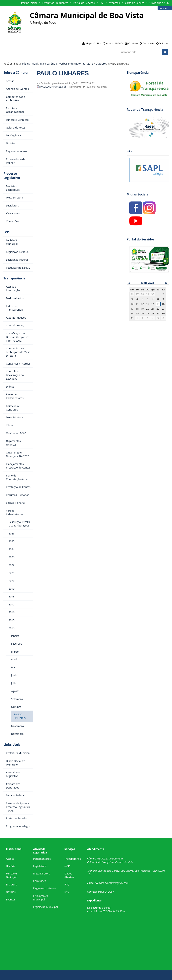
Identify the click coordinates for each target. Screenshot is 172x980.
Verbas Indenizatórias (72, 64)
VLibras (164, 43)
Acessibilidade (114, 43)
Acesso (10, 859)
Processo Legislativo (12, 176)
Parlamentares (42, 859)
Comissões (39, 881)
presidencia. (102, 883)
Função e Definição (12, 875)
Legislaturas (40, 866)
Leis (6, 232)
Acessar (165, 8)
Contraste (149, 43)
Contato (133, 43)
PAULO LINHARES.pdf (52, 87)
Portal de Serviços (84, 3)
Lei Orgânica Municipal (40, 898)
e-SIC (68, 866)
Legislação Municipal (45, 907)
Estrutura (12, 884)
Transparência (48, 64)
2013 (90, 64)
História (11, 866)
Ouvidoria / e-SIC (159, 3)
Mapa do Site (93, 43)
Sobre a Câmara (16, 73)
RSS (102, 3)
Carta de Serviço (135, 3)
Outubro (101, 64)
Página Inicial (29, 3)
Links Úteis (12, 745)
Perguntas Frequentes (55, 3)
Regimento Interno (44, 888)
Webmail (114, 3)
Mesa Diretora (42, 873)
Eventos (11, 899)
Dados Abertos (69, 875)
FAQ (67, 884)
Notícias (11, 892)
